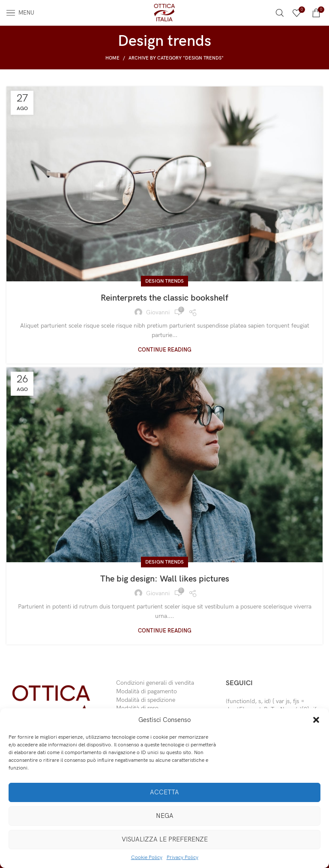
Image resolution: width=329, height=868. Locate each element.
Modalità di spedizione (146, 700)
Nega (165, 816)
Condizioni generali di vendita (155, 683)
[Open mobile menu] (20, 13)
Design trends (164, 281)
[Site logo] (164, 12)
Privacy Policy (182, 858)
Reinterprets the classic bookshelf (164, 298)
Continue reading (165, 350)
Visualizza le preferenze (165, 839)
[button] (316, 720)
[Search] (280, 13)
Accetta (164, 792)
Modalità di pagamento (147, 691)
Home (112, 58)
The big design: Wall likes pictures (165, 579)
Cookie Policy (147, 858)
